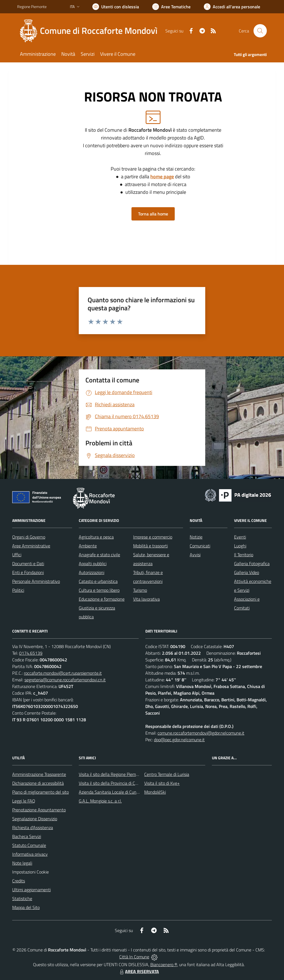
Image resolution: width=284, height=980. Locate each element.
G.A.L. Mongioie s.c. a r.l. (100, 801)
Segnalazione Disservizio (35, 819)
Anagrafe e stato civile (99, 555)
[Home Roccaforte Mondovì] (91, 31)
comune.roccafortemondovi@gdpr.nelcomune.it (201, 733)
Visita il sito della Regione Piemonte (112, 774)
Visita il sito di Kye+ (162, 783)
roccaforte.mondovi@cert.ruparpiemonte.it (63, 673)
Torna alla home (153, 214)
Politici (18, 590)
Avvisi (195, 555)
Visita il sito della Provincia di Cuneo (111, 783)
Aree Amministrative (31, 546)
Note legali (22, 863)
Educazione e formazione (102, 599)
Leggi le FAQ (24, 801)
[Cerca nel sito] (260, 31)
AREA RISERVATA (139, 971)
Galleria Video (247, 572)
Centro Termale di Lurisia (167, 774)
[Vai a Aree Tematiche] (171, 7)
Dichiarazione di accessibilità (38, 783)
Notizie (196, 537)
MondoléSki (155, 792)
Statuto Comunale (29, 845)
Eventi (240, 537)
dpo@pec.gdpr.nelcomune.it (179, 740)
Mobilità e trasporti (150, 546)
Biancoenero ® (164, 964)
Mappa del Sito (26, 907)
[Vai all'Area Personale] (232, 7)
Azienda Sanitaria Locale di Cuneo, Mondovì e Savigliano (130, 792)
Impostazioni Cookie (31, 872)
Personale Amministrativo (36, 581)
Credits (19, 881)
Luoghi (240, 546)
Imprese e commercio (153, 537)
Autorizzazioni (92, 572)
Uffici (17, 555)
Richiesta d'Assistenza (33, 827)
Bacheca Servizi (27, 836)
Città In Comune (134, 957)
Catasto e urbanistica (98, 581)
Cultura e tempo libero (99, 590)
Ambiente (88, 546)
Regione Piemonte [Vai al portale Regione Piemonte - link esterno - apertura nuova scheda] (32, 7)
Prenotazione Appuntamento (39, 810)
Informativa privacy (30, 854)
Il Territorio (244, 555)
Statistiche (22, 898)
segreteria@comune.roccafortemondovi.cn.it (65, 680)
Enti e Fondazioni (28, 572)
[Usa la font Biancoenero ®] (116, 7)
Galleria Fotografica (252, 563)
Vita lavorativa (146, 599)
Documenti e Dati (28, 563)
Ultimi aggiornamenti (31, 890)
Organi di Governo (29, 537)
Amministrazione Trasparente (39, 774)
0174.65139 (31, 653)
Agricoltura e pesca (96, 537)
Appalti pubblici (93, 563)
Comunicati (200, 546)
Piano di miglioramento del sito (40, 792)
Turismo (140, 590)
